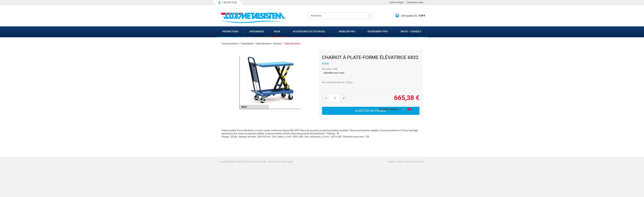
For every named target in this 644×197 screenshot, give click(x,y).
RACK (277, 32)
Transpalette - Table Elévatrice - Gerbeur (261, 44)
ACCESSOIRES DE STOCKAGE (309, 32)
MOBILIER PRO (347, 32)
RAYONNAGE (257, 32)
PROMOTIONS (230, 32)
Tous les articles (230, 44)
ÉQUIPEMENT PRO (378, 32)
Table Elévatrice (292, 44)
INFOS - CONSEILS (411, 32)
